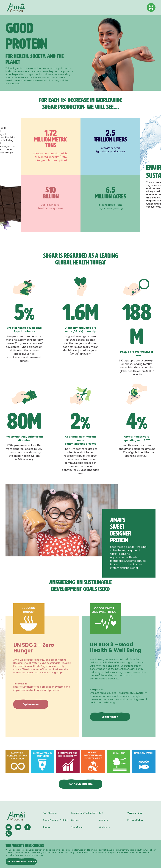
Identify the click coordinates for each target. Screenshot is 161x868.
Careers (75, 820)
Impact (47, 827)
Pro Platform (50, 813)
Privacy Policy (135, 820)
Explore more (31, 718)
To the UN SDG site (80, 797)
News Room (77, 827)
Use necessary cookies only (21, 861)
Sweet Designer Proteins (56, 820)
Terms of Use (135, 813)
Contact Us (105, 827)
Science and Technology (84, 813)
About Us (104, 820)
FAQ (101, 813)
